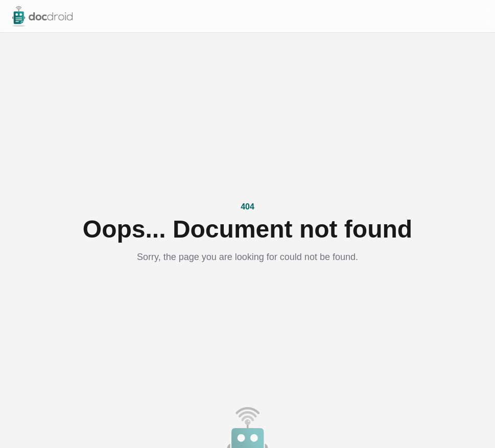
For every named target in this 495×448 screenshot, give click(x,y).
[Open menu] (478, 16)
